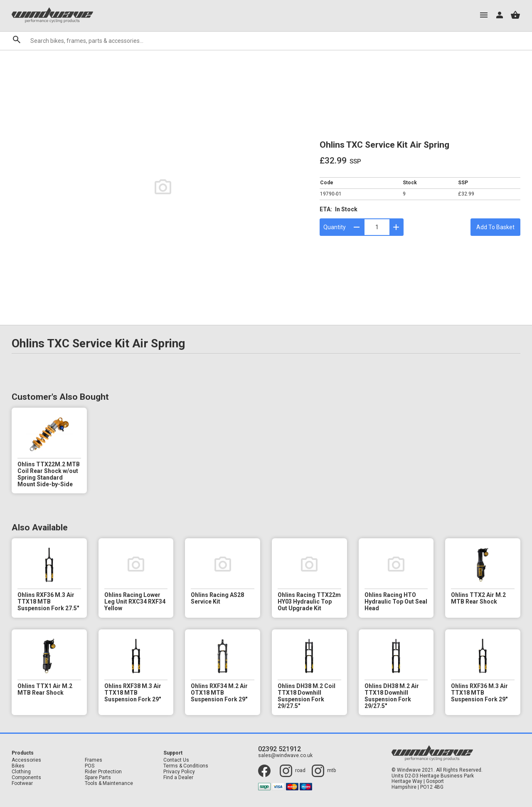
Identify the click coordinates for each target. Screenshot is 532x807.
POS (90, 766)
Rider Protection (103, 772)
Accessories (26, 760)
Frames (94, 760)
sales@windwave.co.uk (285, 756)
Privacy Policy (179, 772)
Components (26, 778)
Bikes (18, 766)
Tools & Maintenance (109, 783)
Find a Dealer (178, 778)
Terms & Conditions (186, 766)
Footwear (22, 783)
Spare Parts (98, 778)
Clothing (21, 772)
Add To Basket (495, 227)
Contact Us (176, 760)
